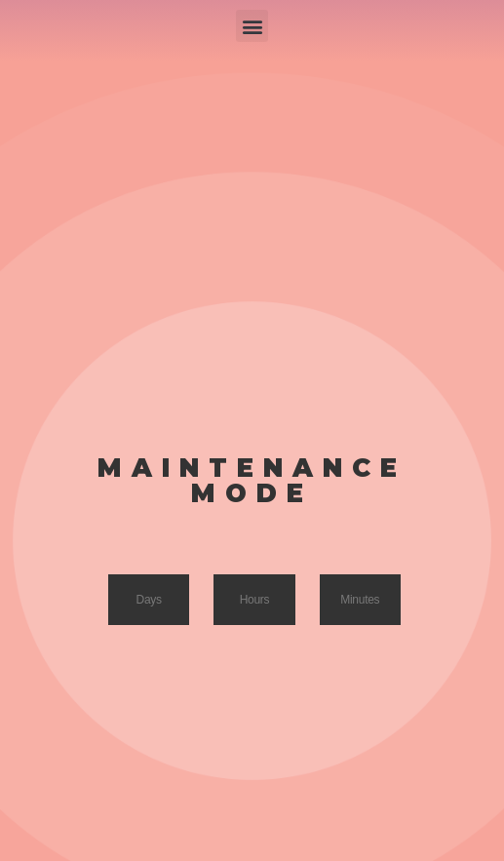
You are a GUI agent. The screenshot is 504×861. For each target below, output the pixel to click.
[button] (252, 26)
